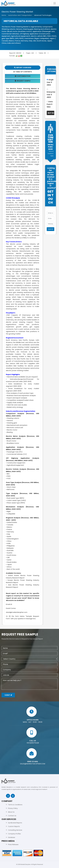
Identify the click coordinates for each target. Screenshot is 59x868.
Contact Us (12, 816)
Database (12, 837)
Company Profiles (14, 834)
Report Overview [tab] (23, 68)
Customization (22, 76)
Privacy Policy (13, 808)
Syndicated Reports (15, 823)
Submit (8, 695)
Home (4, 15)
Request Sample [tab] (22, 81)
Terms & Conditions (15, 805)
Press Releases (13, 845)
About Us (11, 812)
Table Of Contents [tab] (22, 72)
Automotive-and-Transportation (20, 15)
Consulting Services (15, 830)
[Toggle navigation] (55, 3)
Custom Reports (14, 826)
